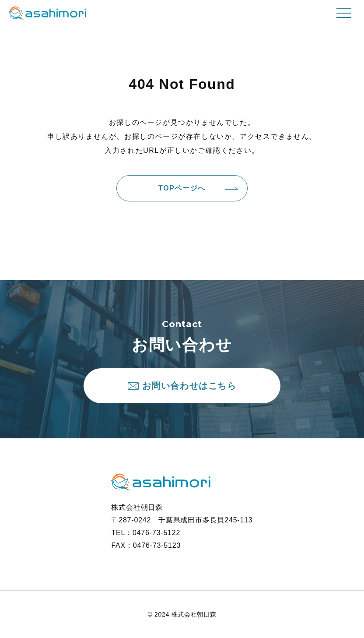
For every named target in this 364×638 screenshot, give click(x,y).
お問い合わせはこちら (189, 386)
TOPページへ (182, 188)
